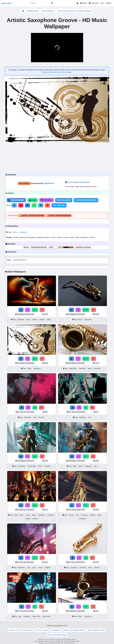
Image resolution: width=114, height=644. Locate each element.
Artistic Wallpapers (48, 11)
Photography (31, 237)
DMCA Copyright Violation (96, 630)
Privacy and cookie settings (57, 635)
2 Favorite (46, 200)
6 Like (33, 200)
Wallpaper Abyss (33, 11)
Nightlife (48, 568)
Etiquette (67, 630)
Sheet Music (73, 368)
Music (28, 320)
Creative (92, 237)
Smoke (41, 568)
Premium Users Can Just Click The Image (57, 72)
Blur (78, 515)
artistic (15, 232)
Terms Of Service (42, 630)
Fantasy (28, 519)
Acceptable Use (56, 630)
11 (86, 359)
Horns (22, 515)
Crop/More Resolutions (86, 200)
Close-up (71, 515)
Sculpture (46, 237)
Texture (53, 237)
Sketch (77, 237)
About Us (12, 630)
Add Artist (24, 183)
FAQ (19, 630)
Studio (60, 237)
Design (16, 237)
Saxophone (21, 320)
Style (72, 237)
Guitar (28, 515)
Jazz (35, 417)
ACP (12, 216)
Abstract (42, 320)
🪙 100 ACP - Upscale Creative (32, 216)
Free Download (16, 200)
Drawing (22, 237)
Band (16, 515)
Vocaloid (47, 466)
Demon (35, 519)
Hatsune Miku (32, 466)
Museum (66, 237)
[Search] (52, 3)
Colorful (35, 320)
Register (109, 3)
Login (102, 3)
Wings (34, 515)
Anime (40, 466)
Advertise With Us (79, 630)
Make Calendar (64, 200)
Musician (41, 417)
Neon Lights (46, 616)
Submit (84, 3)
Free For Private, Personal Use (78, 182)
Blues (81, 466)
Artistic (49, 320)
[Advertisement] (57, 157)
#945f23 (71, 247)
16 (86, 310)
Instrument (82, 368)
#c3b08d (61, 247)
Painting (39, 237)
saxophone (23, 232)
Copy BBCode (59, 205)
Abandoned (49, 183)
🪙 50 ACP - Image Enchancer (59, 216)
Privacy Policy (28, 630)
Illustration (84, 237)
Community (94, 3)
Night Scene (36, 616)
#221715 (66, 247)
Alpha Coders (7, 3)
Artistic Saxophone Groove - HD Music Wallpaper (75, 11)
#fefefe (56, 247)
